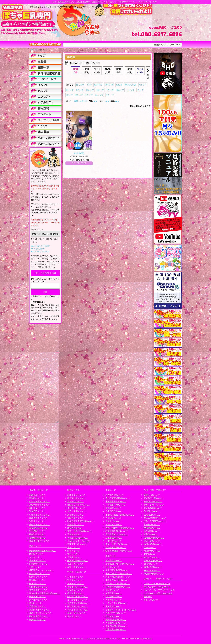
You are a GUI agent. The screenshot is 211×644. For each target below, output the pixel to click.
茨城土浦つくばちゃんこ (40, 613)
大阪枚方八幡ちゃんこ (116, 613)
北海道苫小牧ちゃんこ (39, 541)
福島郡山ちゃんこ (37, 534)
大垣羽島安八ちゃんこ (116, 501)
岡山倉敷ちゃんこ (152, 551)
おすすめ (98, 85)
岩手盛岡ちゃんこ (37, 531)
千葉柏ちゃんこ (75, 534)
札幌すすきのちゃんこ (39, 524)
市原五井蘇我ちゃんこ (78, 538)
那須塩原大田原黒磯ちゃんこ (81, 521)
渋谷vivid (148, 597)
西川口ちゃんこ (36, 554)
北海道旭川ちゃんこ (38, 518)
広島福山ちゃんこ (152, 515)
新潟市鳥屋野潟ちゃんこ (79, 603)
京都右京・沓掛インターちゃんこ (121, 610)
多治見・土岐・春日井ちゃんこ (120, 515)
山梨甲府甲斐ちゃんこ (78, 597)
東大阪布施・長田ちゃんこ (118, 580)
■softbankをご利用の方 (40, 252)
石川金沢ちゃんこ (76, 583)
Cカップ (80, 90)
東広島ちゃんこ (151, 554)
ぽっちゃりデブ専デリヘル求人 (158, 593)
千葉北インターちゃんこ (79, 541)
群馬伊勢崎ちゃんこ (77, 495)
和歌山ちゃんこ (113, 567)
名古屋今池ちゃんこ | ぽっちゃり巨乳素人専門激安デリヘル (92, 638)
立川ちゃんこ (35, 557)
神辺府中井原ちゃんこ (154, 574)
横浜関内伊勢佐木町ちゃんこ (43, 551)
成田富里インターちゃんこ (42, 570)
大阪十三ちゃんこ (114, 606)
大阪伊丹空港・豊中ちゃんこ (119, 573)
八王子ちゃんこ (75, 557)
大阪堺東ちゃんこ (114, 600)
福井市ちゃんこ (75, 616)
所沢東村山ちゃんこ (77, 508)
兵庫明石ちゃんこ (114, 597)
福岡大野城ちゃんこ (153, 544)
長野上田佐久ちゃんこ (78, 610)
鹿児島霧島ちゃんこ (153, 508)
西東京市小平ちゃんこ (78, 544)
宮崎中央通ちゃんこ (153, 561)
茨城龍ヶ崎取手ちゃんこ (79, 505)
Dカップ (90, 90)
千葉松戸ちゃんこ (37, 620)
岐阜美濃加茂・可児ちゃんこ (119, 551)
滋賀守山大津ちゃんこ (116, 620)
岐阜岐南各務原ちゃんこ (117, 531)
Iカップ (140, 90)
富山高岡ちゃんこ (76, 580)
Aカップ (143, 85)
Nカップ (110, 95)
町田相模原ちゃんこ (38, 587)
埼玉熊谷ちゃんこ (37, 580)
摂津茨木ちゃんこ (114, 616)
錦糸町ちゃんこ (36, 603)
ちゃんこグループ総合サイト (157, 583)
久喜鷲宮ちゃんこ (76, 515)
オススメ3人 (131, 85)
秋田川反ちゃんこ (37, 508)
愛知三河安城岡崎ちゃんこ (118, 498)
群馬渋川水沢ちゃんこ (39, 610)
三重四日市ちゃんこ (115, 511)
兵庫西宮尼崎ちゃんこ (116, 629)
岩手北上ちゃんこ (37, 521)
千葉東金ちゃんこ (37, 606)
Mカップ (99, 95)
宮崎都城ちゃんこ (152, 524)
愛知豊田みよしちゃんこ (117, 534)
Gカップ (120, 90)
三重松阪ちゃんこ (114, 538)
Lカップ (89, 95)
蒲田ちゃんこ (74, 554)
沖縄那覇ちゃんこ (152, 528)
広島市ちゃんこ (151, 534)
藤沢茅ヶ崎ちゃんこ (77, 498)
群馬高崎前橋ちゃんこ (39, 573)
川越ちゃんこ (35, 567)
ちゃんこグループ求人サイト (157, 587)
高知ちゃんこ (150, 547)
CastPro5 (148, 638)
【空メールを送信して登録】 (45, 273)
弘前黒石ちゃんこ (37, 511)
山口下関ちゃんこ (152, 541)
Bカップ (70, 90)
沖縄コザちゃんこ (152, 570)
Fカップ (110, 90)
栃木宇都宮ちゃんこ (38, 577)
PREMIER (109, 85)
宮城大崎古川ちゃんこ (39, 505)
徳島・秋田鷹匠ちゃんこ (155, 521)
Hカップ (130, 90)
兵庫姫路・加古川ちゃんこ (118, 583)
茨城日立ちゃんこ (76, 564)
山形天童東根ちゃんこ (39, 501)
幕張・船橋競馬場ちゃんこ (80, 531)
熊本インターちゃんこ (154, 505)
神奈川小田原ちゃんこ (39, 616)
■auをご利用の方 (38, 249)
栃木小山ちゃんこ (37, 583)
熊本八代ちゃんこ (152, 557)
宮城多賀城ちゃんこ (38, 528)
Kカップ (79, 95)
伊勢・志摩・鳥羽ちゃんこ (118, 544)
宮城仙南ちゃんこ (37, 495)
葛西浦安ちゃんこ (76, 524)
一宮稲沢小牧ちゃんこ (116, 505)
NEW (89, 85)
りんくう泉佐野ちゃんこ (117, 603)
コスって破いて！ (152, 600)
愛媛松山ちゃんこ (152, 495)
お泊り (119, 85)
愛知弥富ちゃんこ (114, 508)
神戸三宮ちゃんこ (114, 593)
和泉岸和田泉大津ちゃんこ (118, 577)
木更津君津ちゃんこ (38, 600)
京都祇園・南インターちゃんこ (120, 564)
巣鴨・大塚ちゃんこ (77, 567)
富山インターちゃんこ (78, 587)
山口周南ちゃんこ (152, 531)
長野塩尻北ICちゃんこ (78, 606)
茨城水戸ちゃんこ (37, 560)
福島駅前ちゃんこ (37, 538)
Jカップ (69, 95)
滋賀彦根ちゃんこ (114, 560)
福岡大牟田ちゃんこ (153, 567)
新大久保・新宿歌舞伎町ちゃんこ (45, 593)
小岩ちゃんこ (74, 547)
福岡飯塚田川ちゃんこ (154, 538)
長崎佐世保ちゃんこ (153, 501)
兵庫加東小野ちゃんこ (116, 623)
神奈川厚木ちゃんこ (38, 590)
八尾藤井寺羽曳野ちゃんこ (118, 587)
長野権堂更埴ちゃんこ (78, 600)
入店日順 (83, 101)
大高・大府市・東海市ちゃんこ (120, 528)
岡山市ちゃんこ (151, 564)
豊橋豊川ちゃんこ (114, 521)
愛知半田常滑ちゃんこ (116, 547)
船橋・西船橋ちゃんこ (78, 561)
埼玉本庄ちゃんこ (37, 597)
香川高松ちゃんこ (152, 511)
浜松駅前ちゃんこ (114, 524)
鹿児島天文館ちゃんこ (154, 498)
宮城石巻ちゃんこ (37, 498)
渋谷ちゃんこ (74, 551)
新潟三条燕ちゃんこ (77, 613)
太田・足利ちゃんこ (77, 511)
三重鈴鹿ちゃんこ (114, 541)
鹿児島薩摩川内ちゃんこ (155, 518)
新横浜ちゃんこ (75, 528)
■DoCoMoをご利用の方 (40, 246)
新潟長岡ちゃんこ (76, 590)
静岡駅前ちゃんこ (114, 518)
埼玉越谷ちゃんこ (76, 501)
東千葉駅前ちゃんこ (38, 564)
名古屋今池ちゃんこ (115, 495)
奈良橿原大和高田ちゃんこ (118, 570)
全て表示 (80, 85)
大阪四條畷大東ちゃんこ (117, 626)
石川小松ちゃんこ (76, 577)
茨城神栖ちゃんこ (76, 518)
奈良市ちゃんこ (113, 590)
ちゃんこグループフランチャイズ (159, 590)
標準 (76, 101)
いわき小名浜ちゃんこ (39, 515)
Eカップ (100, 90)
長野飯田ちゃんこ (76, 593)
